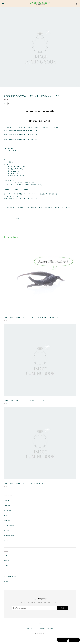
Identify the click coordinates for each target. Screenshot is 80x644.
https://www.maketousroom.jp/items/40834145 (21, 135)
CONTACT (8, 571)
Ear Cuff (7, 530)
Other (6, 540)
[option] (40, 47)
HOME (6, 556)
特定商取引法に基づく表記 (47, 629)
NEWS (6, 566)
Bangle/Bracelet (9, 535)
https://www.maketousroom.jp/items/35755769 (21, 130)
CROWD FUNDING (10, 545)
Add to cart (40, 116)
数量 (5, 104)
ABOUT (7, 561)
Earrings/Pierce (9, 525)
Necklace (7, 520)
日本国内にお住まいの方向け (40, 121)
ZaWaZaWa (8, 581)
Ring (6, 515)
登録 (63, 608)
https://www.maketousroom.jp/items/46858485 (21, 199)
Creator (7, 501)
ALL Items (7, 511)
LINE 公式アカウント (11, 576)
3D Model (7, 506)
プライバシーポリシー (32, 629)
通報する (17, 219)
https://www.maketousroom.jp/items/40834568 (21, 139)
